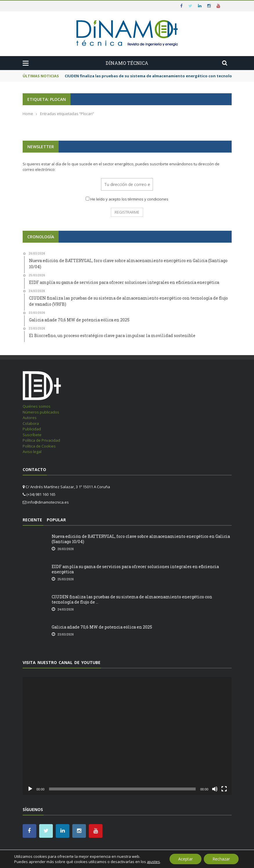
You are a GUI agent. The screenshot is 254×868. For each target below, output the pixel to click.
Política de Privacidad (41, 440)
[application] (127, 736)
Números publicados (41, 412)
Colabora (31, 423)
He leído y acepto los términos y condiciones (129, 199)
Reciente (32, 520)
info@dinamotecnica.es (48, 502)
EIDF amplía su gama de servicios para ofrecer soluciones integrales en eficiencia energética (135, 569)
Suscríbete (32, 435)
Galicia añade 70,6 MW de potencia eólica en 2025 (102, 627)
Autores (30, 418)
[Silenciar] (215, 789)
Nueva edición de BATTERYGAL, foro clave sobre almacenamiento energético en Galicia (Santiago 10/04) (141, 539)
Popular (56, 520)
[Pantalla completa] (224, 789)
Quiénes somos (37, 406)
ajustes (153, 862)
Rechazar (221, 859)
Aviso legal (32, 452)
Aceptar (185, 859)
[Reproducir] (30, 789)
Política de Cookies (39, 446)
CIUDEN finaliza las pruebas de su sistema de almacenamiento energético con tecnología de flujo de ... (132, 599)
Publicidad (32, 429)
